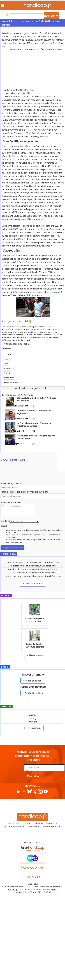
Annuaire (33, 722)
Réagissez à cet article (19, 344)
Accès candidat (31, 681)
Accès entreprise (32, 693)
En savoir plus (32, 728)
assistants (14, 537)
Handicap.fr (14, 890)
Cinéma (7, 373)
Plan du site (14, 823)
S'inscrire (33, 776)
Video (6, 364)
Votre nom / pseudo (11, 483)
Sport (6, 359)
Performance (9, 378)
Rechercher (51, 16)
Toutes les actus (32, 584)
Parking (33, 718)
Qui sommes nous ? (50, 827)
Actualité (7, 354)
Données (32, 827)
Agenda (33, 715)
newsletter (43, 756)
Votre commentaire (11, 502)
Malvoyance (8, 368)
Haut (54, 890)
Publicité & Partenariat (46, 823)
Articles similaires (11, 382)
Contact (27, 823)
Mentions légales (16, 827)
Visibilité (5, 521)
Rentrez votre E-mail (13, 768)
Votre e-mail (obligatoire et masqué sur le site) (25, 492)
